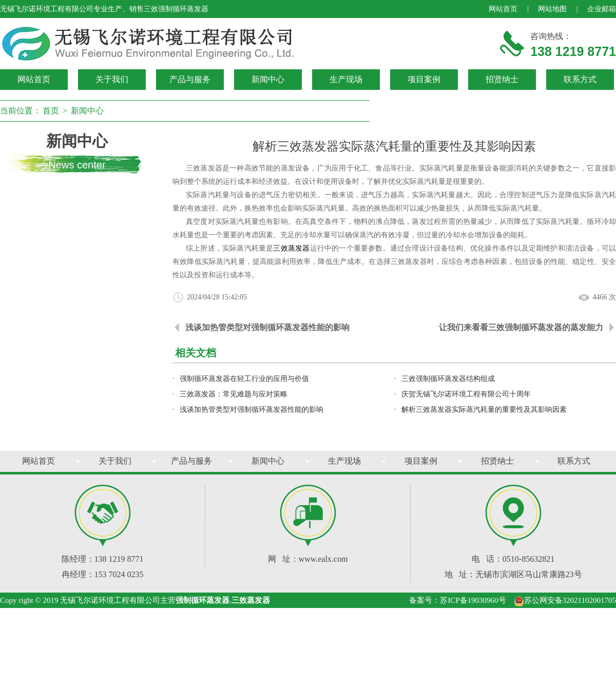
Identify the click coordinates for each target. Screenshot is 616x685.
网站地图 (552, 9)
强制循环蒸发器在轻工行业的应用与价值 (244, 379)
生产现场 (346, 79)
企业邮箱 (602, 9)
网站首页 (503, 9)
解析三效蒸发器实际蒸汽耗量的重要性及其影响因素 (484, 410)
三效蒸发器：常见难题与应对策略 (234, 394)
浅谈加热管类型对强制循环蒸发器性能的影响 (267, 327)
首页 (51, 111)
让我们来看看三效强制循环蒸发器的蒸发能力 (521, 327)
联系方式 (580, 79)
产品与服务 (190, 79)
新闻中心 (268, 79)
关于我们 (112, 79)
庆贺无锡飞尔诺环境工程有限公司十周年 (466, 394)
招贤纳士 (502, 79)
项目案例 (424, 79)
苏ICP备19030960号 (473, 600)
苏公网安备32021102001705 (565, 600)
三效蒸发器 (291, 248)
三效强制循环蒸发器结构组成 (448, 379)
